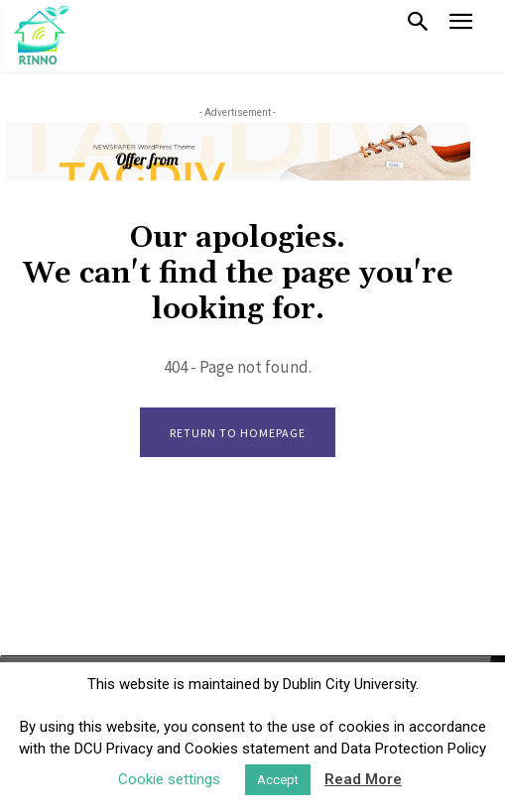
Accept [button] (278, 780)
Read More (363, 779)
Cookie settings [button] (169, 779)
